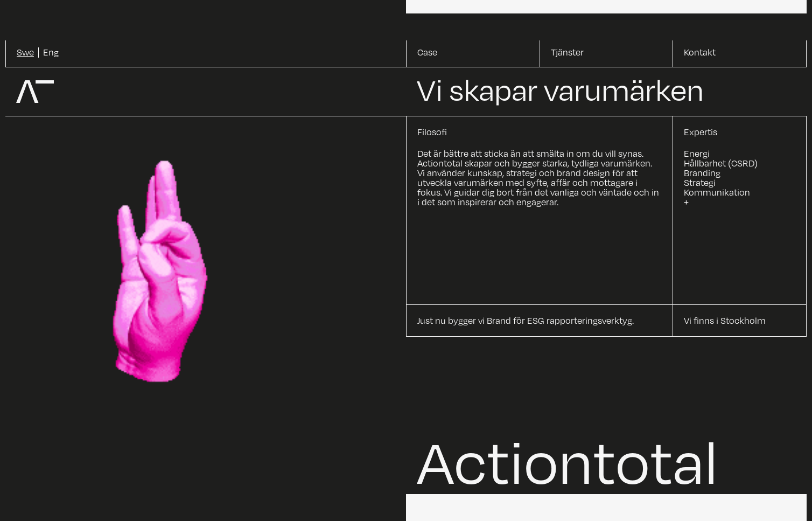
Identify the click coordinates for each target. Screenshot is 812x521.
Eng (51, 52)
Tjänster (567, 52)
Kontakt (700, 52)
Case (427, 52)
